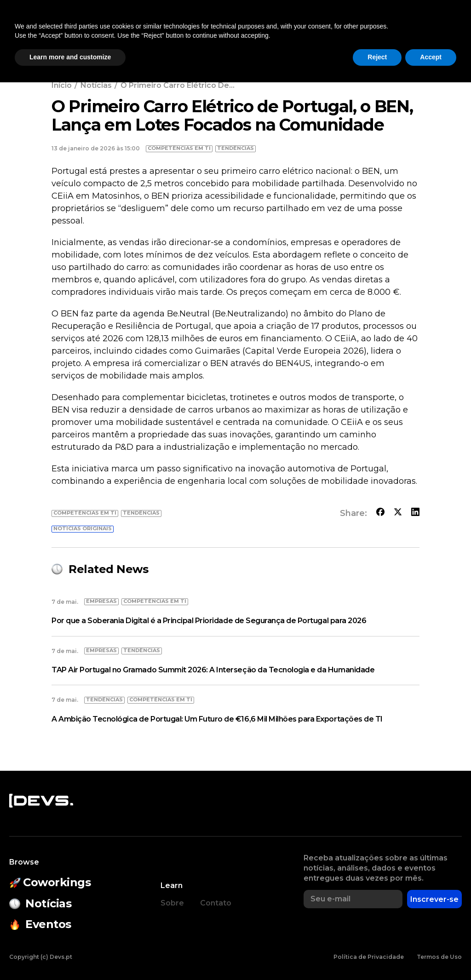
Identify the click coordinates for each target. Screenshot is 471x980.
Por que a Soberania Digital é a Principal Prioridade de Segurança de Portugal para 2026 (209, 621)
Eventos (170, 33)
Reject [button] (377, 955)
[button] (399, 33)
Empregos (352, 33)
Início (62, 85)
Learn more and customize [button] (70, 955)
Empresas (301, 33)
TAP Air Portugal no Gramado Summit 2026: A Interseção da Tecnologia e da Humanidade (213, 670)
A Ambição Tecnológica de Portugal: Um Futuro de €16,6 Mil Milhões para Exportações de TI (217, 719)
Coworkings (119, 33)
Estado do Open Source (236, 33)
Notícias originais (83, 528)
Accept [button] (431, 955)
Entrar (442, 33)
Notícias (67, 33)
